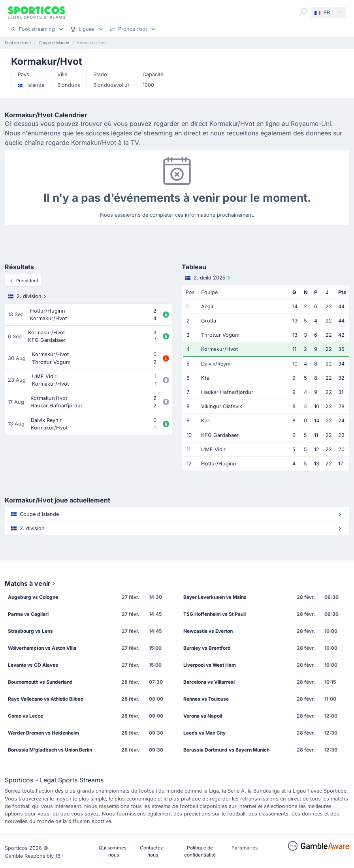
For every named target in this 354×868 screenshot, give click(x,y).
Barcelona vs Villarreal (209, 682)
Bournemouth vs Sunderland (40, 682)
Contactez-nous (153, 851)
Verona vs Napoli (203, 716)
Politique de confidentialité (200, 851)
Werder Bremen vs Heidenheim (43, 733)
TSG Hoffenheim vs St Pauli (215, 614)
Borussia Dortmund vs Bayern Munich (226, 750)
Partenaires (245, 848)
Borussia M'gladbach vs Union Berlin (50, 750)
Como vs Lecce (25, 716)
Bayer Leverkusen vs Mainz (215, 597)
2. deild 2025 (208, 278)
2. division (28, 296)
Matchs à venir (31, 583)
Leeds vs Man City (204, 733)
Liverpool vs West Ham (210, 665)
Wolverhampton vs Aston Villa (42, 648)
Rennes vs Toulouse (206, 699)
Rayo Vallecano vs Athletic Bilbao (46, 699)
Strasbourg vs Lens (30, 631)
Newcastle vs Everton (208, 631)
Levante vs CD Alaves (33, 665)
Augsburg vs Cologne (33, 597)
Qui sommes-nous (114, 851)
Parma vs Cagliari (28, 614)
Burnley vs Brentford (207, 648)
